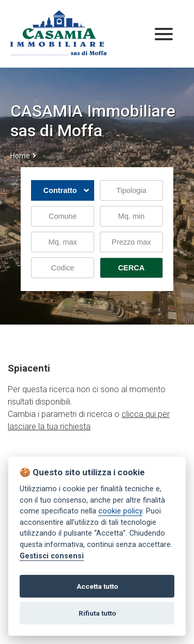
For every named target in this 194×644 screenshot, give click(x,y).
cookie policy (120, 511)
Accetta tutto (97, 586)
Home (20, 156)
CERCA (131, 268)
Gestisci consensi (52, 556)
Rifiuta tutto (97, 613)
